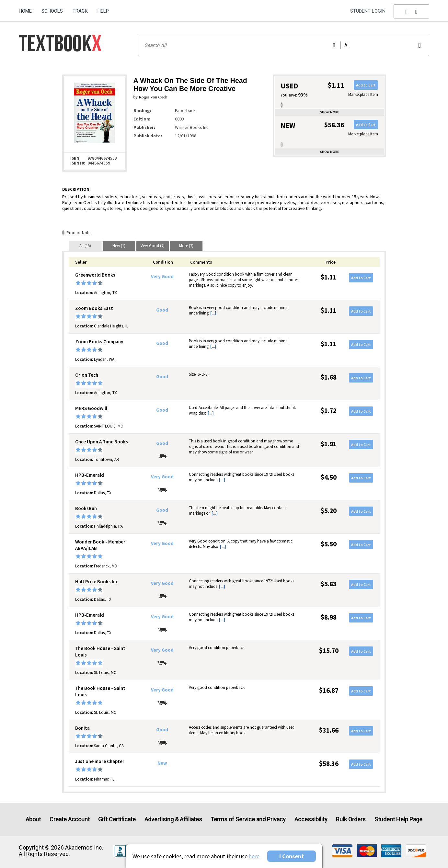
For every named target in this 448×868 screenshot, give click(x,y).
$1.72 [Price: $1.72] (329, 411)
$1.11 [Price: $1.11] (329, 277)
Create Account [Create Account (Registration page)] (70, 819)
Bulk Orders (351, 819)
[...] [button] (213, 313)
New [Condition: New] (162, 763)
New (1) (119, 246)
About (33, 819)
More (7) (186, 246)
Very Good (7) (153, 246)
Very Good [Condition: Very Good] (162, 277)
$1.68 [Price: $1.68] (329, 377)
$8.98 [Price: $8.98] (329, 617)
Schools (52, 11)
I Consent (292, 856)
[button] (411, 11)
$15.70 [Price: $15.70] (329, 651)
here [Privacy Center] (254, 856)
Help (103, 11)
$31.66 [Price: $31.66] (329, 730)
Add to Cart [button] (366, 85)
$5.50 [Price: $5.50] (329, 544)
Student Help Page (398, 819)
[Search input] (283, 45)
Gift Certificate (117, 819)
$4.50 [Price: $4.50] (329, 477)
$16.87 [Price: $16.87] (329, 690)
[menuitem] (28, 9)
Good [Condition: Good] (162, 310)
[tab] (85, 246)
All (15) (85, 246)
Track (80, 11)
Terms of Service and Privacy (248, 819)
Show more (329, 112)
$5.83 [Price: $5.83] (329, 584)
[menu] (411, 11)
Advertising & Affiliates (173, 819)
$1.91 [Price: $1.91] (329, 444)
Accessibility (311, 819)
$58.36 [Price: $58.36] (329, 764)
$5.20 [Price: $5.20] (329, 511)
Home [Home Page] (25, 11)
